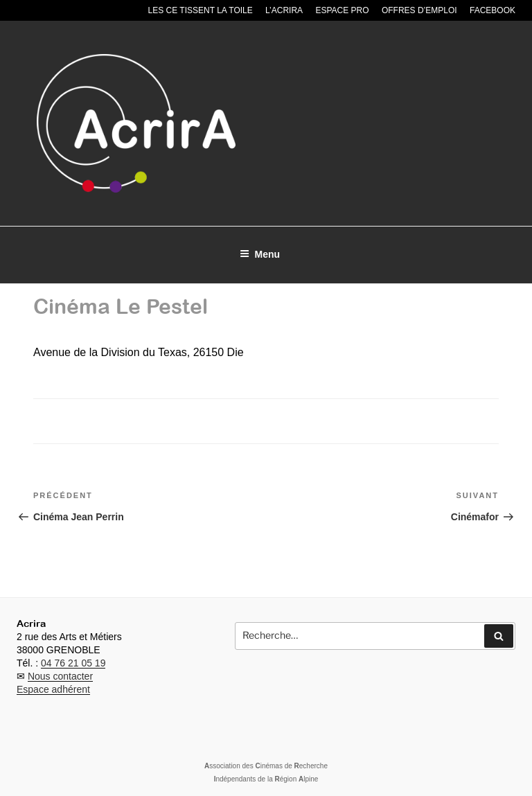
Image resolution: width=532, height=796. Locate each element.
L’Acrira (284, 10)
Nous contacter (60, 676)
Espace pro (342, 10)
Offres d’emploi (419, 10)
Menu (260, 254)
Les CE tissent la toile (201, 10)
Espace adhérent (53, 689)
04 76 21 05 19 (73, 663)
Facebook (493, 10)
